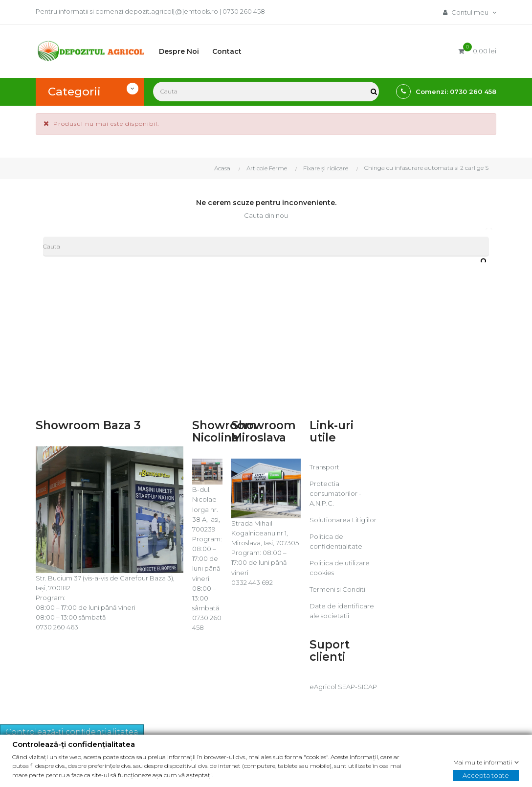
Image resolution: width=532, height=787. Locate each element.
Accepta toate (486, 775)
